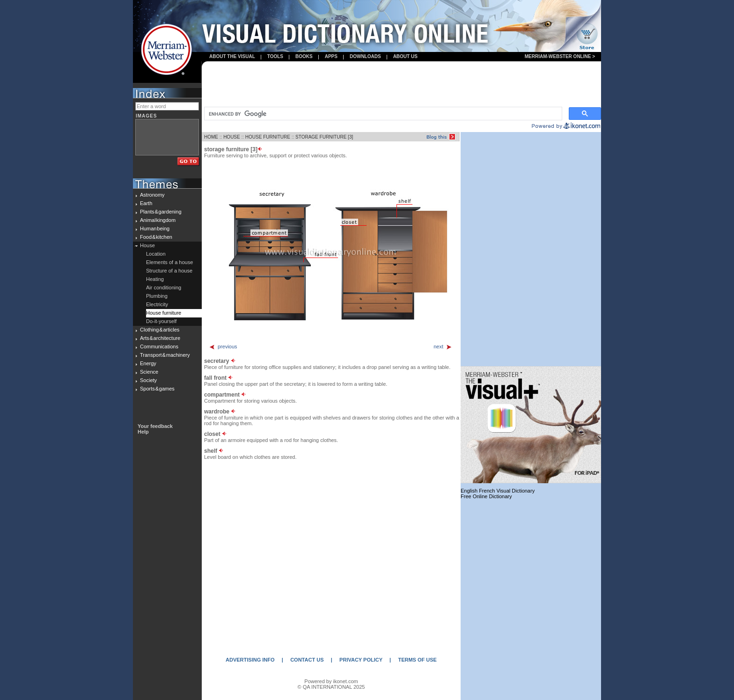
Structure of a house (169, 271)
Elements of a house (169, 262)
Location (156, 254)
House (147, 245)
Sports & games (157, 389)
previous (223, 346)
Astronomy (152, 195)
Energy (148, 363)
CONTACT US (307, 660)
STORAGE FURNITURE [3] (324, 137)
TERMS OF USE (417, 660)
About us (405, 56)
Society (148, 380)
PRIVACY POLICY (361, 660)
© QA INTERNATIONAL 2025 (331, 687)
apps (331, 56)
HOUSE (232, 137)
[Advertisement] (402, 85)
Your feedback (155, 426)
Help (143, 432)
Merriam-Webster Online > (560, 56)
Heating (155, 279)
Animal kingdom (158, 220)
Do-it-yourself (161, 321)
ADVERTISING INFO (250, 660)
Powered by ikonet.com (331, 681)
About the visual (232, 56)
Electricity (157, 304)
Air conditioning (164, 287)
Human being (155, 228)
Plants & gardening (161, 212)
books (304, 56)
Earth (146, 203)
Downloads (365, 56)
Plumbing (157, 296)
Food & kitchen (156, 237)
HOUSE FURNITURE (268, 137)
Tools (275, 56)
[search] (382, 114)
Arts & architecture (160, 338)
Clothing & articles (160, 330)
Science (149, 372)
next (443, 346)
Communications (159, 346)
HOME (211, 137)
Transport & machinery (165, 355)
